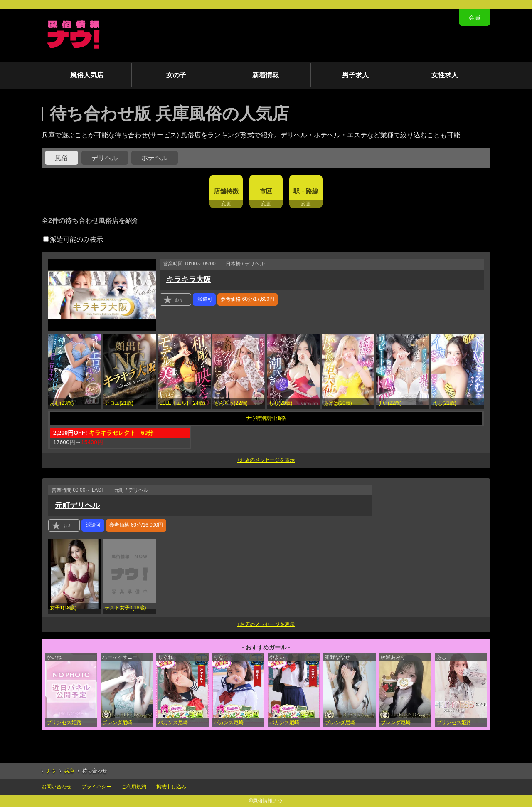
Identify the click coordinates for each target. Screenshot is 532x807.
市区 (266, 191)
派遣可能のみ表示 (73, 239)
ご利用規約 (134, 787)
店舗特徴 (226, 191)
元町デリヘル (77, 505)
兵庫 (69, 771)
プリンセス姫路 (64, 723)
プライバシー (96, 787)
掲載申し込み (171, 787)
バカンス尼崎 (173, 723)
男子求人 (355, 75)
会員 (475, 17)
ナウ (51, 771)
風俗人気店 (87, 75)
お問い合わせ (57, 787)
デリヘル (105, 158)
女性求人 (445, 75)
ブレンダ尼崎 (117, 723)
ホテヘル (155, 158)
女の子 (176, 75)
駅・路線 (306, 191)
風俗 (62, 158)
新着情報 (266, 75)
